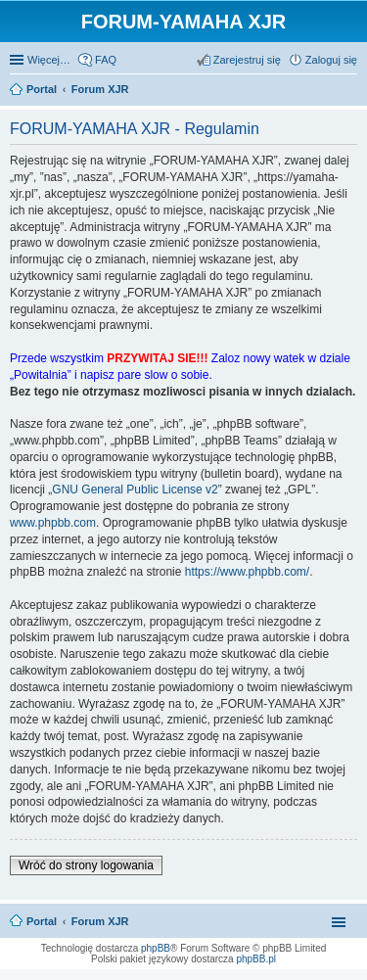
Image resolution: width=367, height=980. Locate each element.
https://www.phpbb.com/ (247, 572)
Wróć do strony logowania (86, 865)
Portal (42, 89)
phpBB (156, 948)
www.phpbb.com (53, 523)
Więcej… (49, 60)
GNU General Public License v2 (135, 490)
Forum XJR (100, 921)
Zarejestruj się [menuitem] (247, 60)
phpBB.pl (256, 959)
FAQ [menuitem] (106, 60)
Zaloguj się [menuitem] (331, 60)
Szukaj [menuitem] (350, 91)
